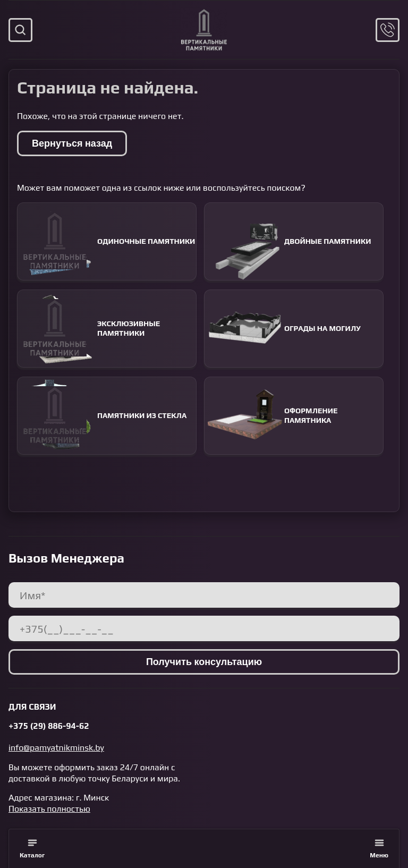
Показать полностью (49, 809)
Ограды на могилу (283, 329)
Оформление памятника (271, 416)
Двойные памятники (288, 241)
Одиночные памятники (106, 241)
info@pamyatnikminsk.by (56, 748)
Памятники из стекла (102, 416)
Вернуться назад (72, 143)
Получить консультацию (204, 662)
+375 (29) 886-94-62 (49, 726)
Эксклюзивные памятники (89, 329)
